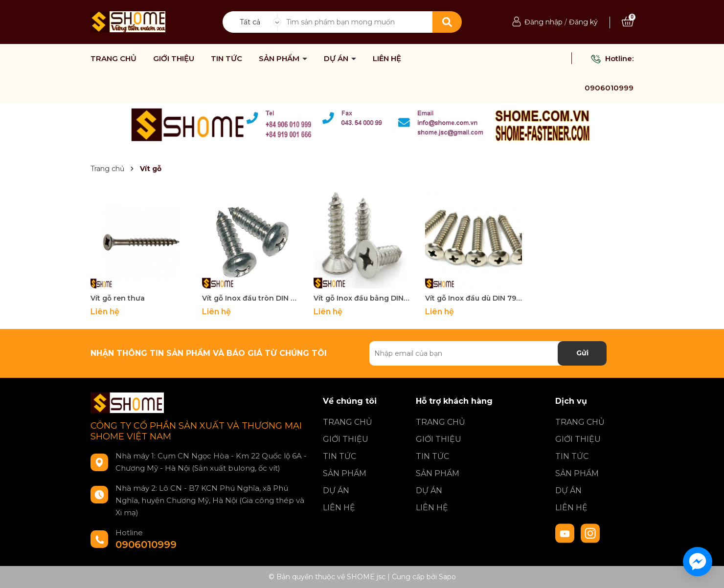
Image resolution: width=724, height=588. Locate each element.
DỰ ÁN (337, 59)
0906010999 (609, 88)
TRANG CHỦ (113, 59)
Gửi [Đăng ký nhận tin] (582, 353)
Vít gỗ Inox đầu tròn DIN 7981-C (250, 298)
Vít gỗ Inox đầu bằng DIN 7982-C (362, 298)
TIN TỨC (226, 59)
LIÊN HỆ (387, 59)
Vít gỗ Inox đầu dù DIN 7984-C (474, 298)
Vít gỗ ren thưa (118, 298)
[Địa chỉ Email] (488, 353)
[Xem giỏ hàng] (628, 22)
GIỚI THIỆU (174, 59)
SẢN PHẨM (280, 59)
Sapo (447, 577)
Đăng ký (583, 22)
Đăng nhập (543, 22)
